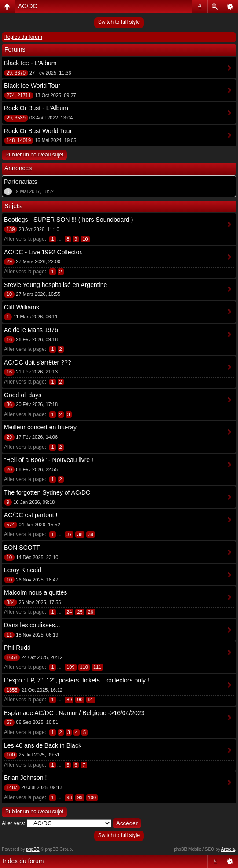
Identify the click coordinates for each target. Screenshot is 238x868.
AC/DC (28, 6)
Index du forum (23, 861)
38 (80, 534)
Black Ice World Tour (32, 86)
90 (80, 700)
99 (80, 797)
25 (80, 612)
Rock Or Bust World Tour (38, 131)
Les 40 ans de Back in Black (43, 745)
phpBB (33, 849)
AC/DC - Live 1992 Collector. (43, 252)
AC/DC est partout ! (31, 515)
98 (69, 797)
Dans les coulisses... (32, 625)
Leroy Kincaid (23, 570)
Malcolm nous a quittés (35, 592)
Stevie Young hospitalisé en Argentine (55, 285)
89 (69, 700)
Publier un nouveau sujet (34, 155)
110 (84, 667)
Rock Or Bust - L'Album (36, 108)
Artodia (228, 849)
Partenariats (20, 182)
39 (91, 534)
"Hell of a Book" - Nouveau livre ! (49, 460)
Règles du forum (23, 37)
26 (91, 612)
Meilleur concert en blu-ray (40, 427)
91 (91, 700)
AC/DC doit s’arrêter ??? (38, 362)
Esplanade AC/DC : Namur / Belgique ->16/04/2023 (74, 713)
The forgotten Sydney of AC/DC (47, 492)
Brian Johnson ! (25, 778)
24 (69, 612)
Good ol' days (23, 395)
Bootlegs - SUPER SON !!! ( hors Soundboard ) (68, 220)
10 (85, 239)
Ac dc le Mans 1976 (31, 330)
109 (70, 667)
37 (69, 534)
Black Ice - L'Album (30, 63)
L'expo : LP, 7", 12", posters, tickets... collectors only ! (77, 680)
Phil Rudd (17, 648)
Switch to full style (119, 22)
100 (92, 797)
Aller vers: (13, 823)
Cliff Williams (22, 307)
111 (97, 667)
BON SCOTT (22, 548)
